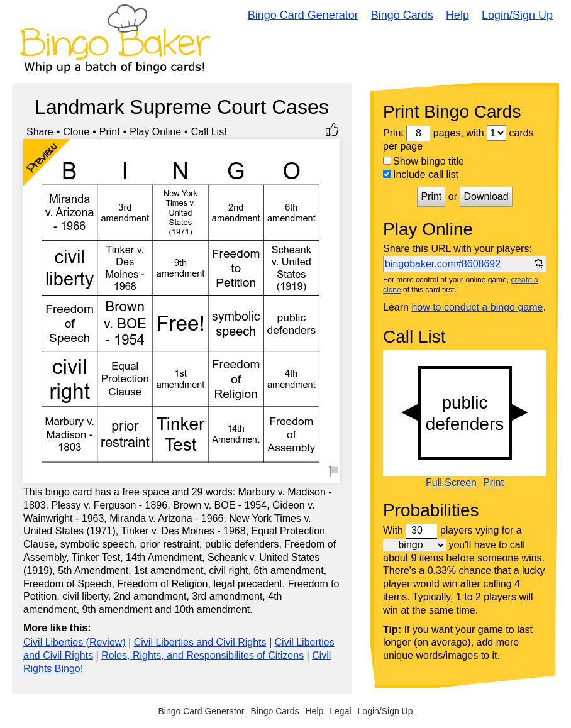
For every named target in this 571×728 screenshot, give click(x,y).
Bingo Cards (402, 15)
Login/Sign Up (517, 15)
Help (457, 15)
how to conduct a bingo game (477, 307)
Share (40, 132)
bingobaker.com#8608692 (443, 264)
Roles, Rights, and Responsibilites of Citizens (202, 655)
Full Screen (451, 483)
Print (110, 132)
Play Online (155, 132)
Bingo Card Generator (303, 15)
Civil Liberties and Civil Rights (200, 642)
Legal (340, 711)
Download (486, 196)
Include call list (421, 174)
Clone (76, 132)
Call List (209, 132)
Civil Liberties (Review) (75, 642)
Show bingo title (424, 161)
